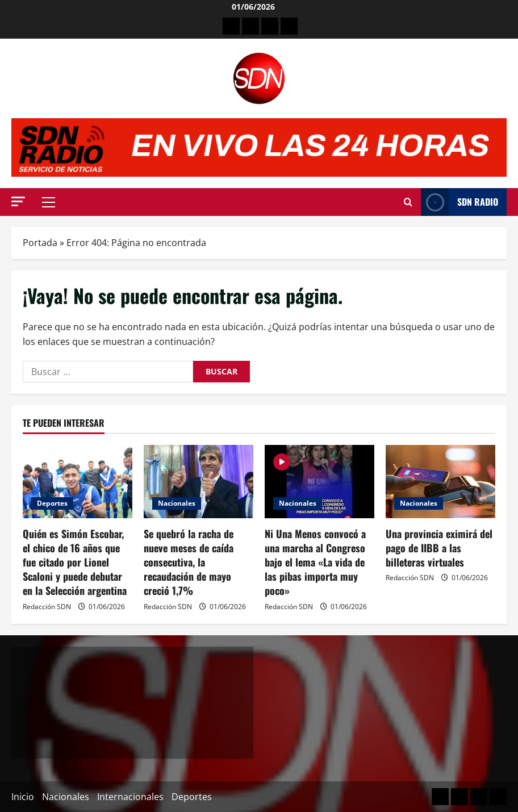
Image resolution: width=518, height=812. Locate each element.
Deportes (52, 503)
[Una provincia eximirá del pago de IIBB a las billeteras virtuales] (440, 482)
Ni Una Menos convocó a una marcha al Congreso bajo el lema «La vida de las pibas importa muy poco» (315, 562)
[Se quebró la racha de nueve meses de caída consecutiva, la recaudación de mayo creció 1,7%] (199, 482)
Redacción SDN (47, 607)
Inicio (23, 797)
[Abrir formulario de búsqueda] (408, 202)
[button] (18, 201)
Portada (40, 243)
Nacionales (177, 503)
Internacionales (130, 797)
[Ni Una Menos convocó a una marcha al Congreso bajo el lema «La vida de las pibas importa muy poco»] (319, 482)
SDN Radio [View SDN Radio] (459, 202)
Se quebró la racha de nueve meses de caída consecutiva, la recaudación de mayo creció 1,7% (189, 562)
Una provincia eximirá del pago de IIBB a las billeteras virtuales (439, 548)
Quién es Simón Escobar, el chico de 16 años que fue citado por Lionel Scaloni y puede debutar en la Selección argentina (75, 562)
